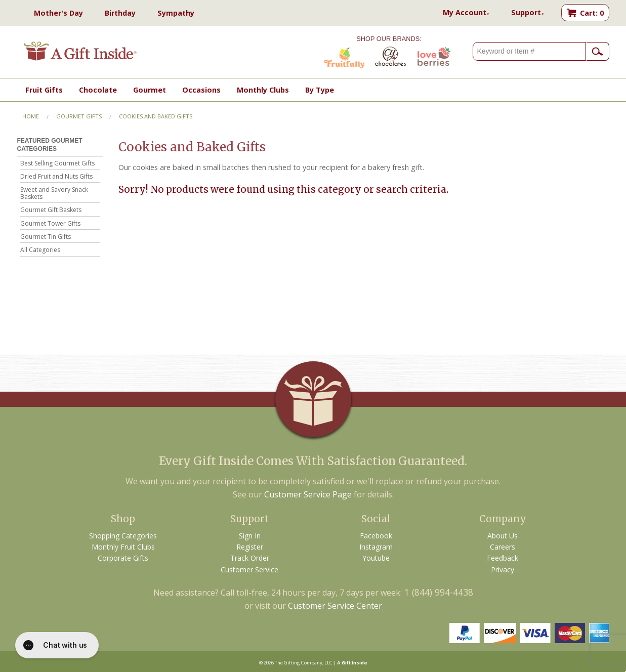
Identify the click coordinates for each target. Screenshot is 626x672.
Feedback (503, 558)
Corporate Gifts (123, 558)
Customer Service (249, 570)
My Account (466, 12)
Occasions (201, 90)
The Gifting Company (299, 663)
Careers (503, 547)
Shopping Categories (123, 536)
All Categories (40, 250)
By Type (320, 90)
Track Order (250, 558)
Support (528, 12)
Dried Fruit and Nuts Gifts (56, 177)
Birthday (120, 13)
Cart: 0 (592, 13)
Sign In (250, 536)
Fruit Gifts (44, 90)
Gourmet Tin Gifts (46, 237)
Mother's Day (58, 13)
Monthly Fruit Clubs (123, 547)
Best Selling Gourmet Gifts (57, 164)
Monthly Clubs (263, 90)
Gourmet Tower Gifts (50, 224)
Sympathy (176, 13)
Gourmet (150, 90)
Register (250, 547)
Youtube (376, 558)
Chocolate (98, 90)
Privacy (503, 570)
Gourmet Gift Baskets (51, 210)
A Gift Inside (352, 663)
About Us (503, 536)
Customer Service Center (335, 606)
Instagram (376, 547)
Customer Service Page (308, 494)
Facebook (376, 536)
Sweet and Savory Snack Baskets (54, 194)
